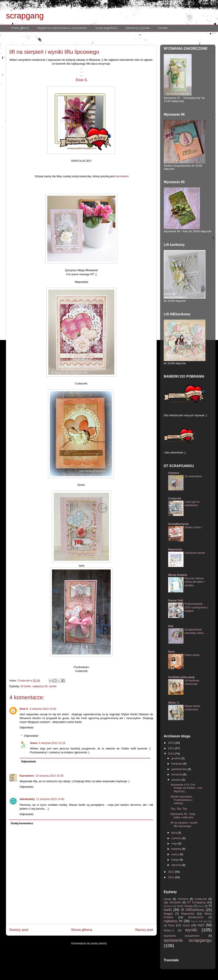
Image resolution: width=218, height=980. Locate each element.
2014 (171, 748)
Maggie (169, 914)
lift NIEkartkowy (193, 910)
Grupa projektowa (106, 28)
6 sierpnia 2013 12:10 (52, 743)
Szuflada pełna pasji (181, 677)
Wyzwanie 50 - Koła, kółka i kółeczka (183, 816)
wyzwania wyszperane (186, 936)
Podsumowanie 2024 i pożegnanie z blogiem (196, 607)
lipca (175, 833)
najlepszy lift (40, 686)
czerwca (177, 838)
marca (176, 854)
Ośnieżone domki (195, 553)
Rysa (171, 652)
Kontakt (163, 28)
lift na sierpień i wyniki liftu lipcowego (184, 824)
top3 (202, 925)
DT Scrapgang (197, 902)
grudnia (176, 758)
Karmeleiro (122, 176)
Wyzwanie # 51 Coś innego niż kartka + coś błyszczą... (186, 788)
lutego (176, 860)
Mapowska (175, 549)
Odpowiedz (27, 727)
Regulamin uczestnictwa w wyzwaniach (62, 28)
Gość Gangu (185, 906)
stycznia (177, 865)
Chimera (174, 473)
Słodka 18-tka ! (193, 527)
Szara (34, 743)
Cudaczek (175, 498)
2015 (171, 743)
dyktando (169, 906)
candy (168, 899)
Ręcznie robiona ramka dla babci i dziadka (194, 582)
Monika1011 (198, 917)
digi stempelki (173, 902)
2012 (171, 872)
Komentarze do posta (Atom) (89, 943)
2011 (171, 877)
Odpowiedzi (31, 736)
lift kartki (26, 686)
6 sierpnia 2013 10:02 (43, 709)
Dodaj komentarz (22, 823)
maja (175, 843)
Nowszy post (19, 930)
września (177, 774)
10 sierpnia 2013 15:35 (49, 776)
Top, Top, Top (179, 809)
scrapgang (25, 16)
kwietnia (177, 849)
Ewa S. (81, 80)
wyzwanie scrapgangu (188, 940)
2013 (171, 754)
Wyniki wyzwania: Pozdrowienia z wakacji (181, 800)
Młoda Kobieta (178, 575)
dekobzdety (27, 799)
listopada (177, 764)
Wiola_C (174, 703)
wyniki (53, 686)
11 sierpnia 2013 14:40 (50, 799)
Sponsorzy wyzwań (138, 28)
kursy (201, 906)
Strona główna (20, 28)
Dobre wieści (192, 655)
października (180, 769)
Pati (171, 626)
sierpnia (177, 780)
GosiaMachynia (178, 524)
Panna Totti (176, 600)
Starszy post (144, 930)
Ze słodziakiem (193, 476)
